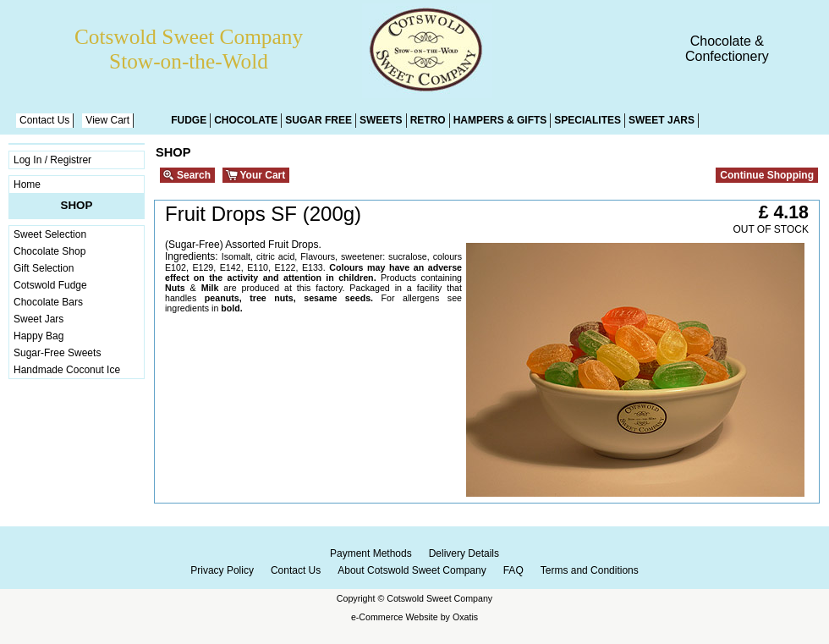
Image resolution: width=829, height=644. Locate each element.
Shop (77, 205)
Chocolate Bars (48, 302)
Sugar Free (318, 120)
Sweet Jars (662, 120)
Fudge (189, 120)
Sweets (381, 120)
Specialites (587, 120)
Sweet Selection (50, 234)
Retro (428, 120)
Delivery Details (464, 553)
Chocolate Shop (49, 251)
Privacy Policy (222, 570)
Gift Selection (44, 268)
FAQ (513, 570)
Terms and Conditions (590, 570)
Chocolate (246, 120)
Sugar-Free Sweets (57, 353)
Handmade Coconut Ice (67, 370)
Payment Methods (371, 553)
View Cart (107, 120)
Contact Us (44, 120)
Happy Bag (38, 336)
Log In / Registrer (52, 160)
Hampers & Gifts (500, 120)
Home (27, 184)
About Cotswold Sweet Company (412, 570)
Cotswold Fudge (50, 285)
